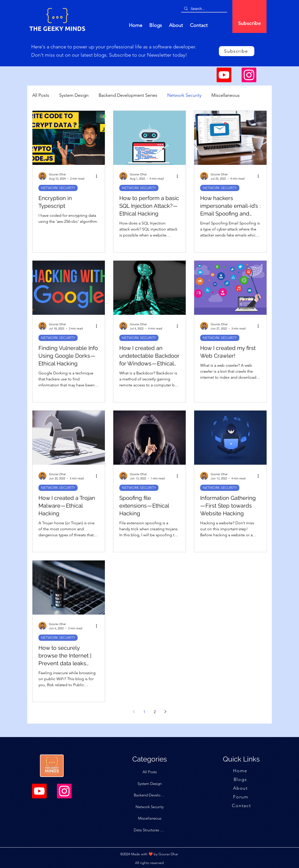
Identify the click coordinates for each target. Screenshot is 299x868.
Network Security (184, 95)
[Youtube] (224, 75)
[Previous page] (134, 712)
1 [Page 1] (144, 712)
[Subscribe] (249, 23)
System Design (74, 95)
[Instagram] (249, 75)
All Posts (41, 95)
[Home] (241, 771)
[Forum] (241, 797)
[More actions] (98, 176)
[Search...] (204, 9)
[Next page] (165, 712)
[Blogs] (241, 779)
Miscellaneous (225, 95)
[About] (241, 788)
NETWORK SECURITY (58, 188)
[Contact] (242, 806)
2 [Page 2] (155, 712)
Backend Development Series (128, 95)
